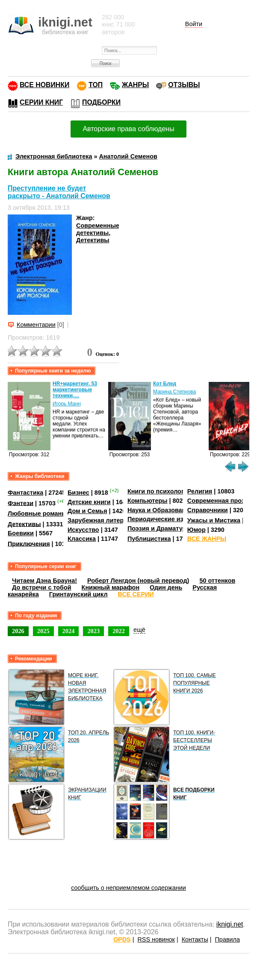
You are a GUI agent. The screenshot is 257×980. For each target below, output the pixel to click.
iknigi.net (230, 924)
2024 (69, 631)
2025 (43, 631)
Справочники (208, 510)
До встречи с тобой (42, 587)
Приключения (29, 543)
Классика (82, 539)
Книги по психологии (160, 491)
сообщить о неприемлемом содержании (128, 888)
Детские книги (89, 502)
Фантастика (25, 493)
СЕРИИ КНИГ (41, 102)
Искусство (83, 530)
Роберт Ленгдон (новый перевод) (138, 581)
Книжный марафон (111, 587)
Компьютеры (148, 501)
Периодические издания (165, 519)
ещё (139, 630)
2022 (119, 631)
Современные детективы (98, 229)
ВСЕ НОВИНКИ (44, 85)
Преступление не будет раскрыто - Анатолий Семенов (59, 192)
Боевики (21, 533)
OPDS (122, 939)
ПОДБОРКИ (101, 102)
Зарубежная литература (104, 520)
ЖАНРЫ (135, 85)
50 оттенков (217, 581)
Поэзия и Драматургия (162, 528)
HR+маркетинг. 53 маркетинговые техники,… (75, 390)
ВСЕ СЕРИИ (136, 594)
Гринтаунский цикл (78, 594)
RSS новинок (156, 939)
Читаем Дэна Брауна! (44, 581)
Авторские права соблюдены (128, 129)
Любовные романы (37, 513)
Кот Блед (165, 384)
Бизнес (78, 493)
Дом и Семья (87, 511)
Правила (227, 939)
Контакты (195, 939)
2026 (18, 631)
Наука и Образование (160, 510)
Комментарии (36, 325)
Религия (200, 491)
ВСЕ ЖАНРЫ (207, 539)
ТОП (96, 85)
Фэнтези (21, 503)
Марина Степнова (174, 392)
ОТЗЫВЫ (184, 85)
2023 (93, 631)
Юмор (196, 530)
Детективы (93, 240)
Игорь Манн (67, 404)
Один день (166, 587)
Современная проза (218, 501)
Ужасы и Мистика (214, 520)
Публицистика (149, 539)
